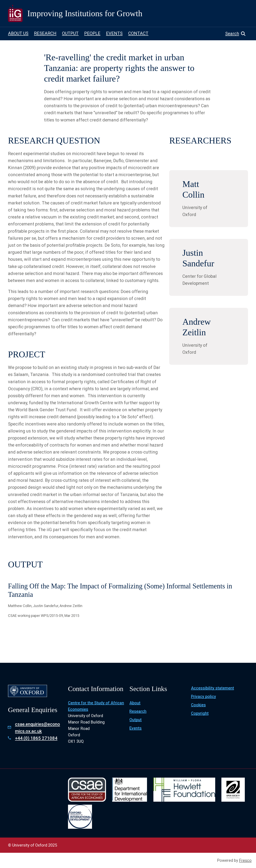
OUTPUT (70, 33)
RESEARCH (45, 33)
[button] (237, 34)
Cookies (198, 705)
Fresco (245, 860)
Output (135, 720)
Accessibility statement (212, 688)
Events (135, 728)
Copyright (200, 713)
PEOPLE (92, 33)
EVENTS (114, 33)
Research (138, 711)
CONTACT (138, 33)
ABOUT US (18, 33)
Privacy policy (203, 696)
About (135, 703)
